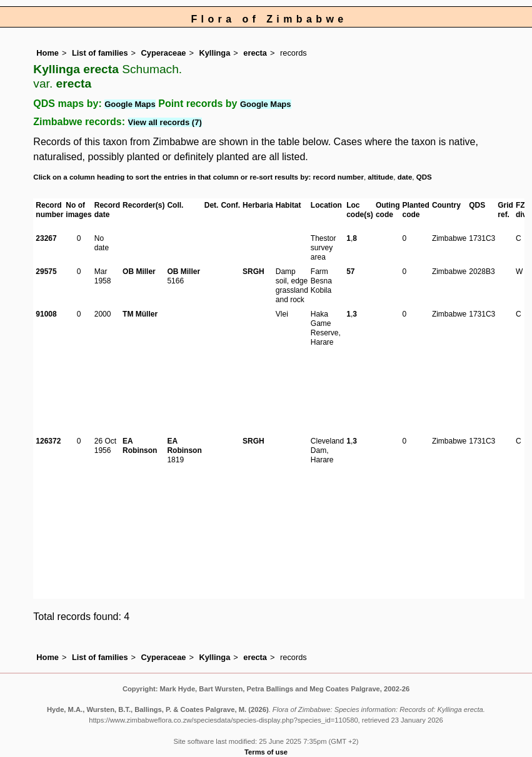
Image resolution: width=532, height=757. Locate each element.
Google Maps (130, 104)
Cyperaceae (164, 53)
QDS (424, 177)
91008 (46, 314)
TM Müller (140, 314)
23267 (46, 238)
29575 (46, 272)
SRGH (253, 272)
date (405, 177)
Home (48, 53)
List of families (100, 53)
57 (350, 272)
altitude (380, 177)
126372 (48, 441)
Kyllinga (214, 53)
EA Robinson (140, 446)
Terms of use (266, 752)
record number (339, 177)
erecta (255, 53)
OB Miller (139, 272)
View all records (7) (165, 122)
